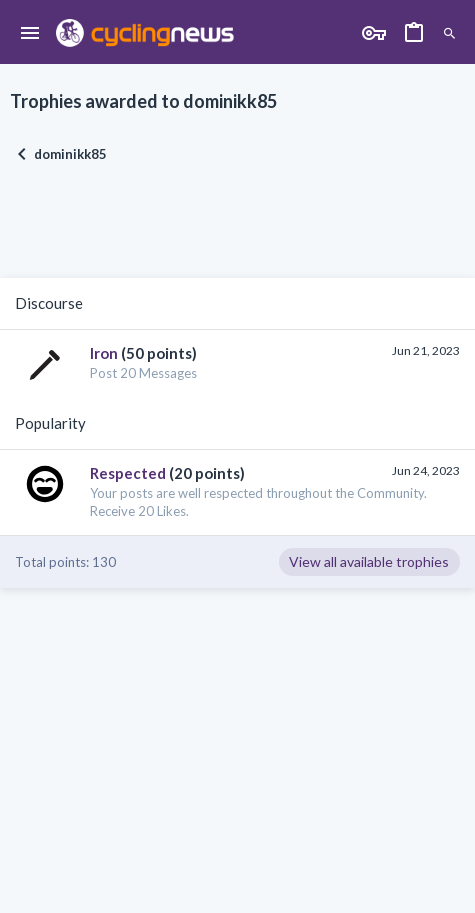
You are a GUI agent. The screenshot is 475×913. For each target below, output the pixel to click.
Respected (128, 473)
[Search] (449, 34)
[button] (30, 34)
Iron (104, 353)
